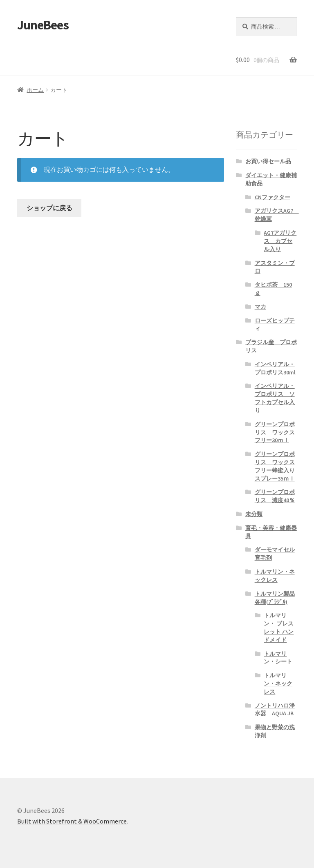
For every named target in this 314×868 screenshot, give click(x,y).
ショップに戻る (49, 208)
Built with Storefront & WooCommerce (72, 821)
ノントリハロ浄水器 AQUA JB (275, 710)
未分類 (254, 514)
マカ (260, 307)
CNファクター (273, 197)
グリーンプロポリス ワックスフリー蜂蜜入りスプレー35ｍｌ (275, 466)
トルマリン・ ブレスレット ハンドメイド (279, 627)
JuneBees (43, 25)
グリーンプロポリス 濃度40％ (275, 496)
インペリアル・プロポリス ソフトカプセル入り (275, 398)
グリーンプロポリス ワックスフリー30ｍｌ (275, 432)
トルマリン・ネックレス (275, 576)
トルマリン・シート (278, 658)
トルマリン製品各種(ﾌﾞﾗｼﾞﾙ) (275, 598)
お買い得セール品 (268, 161)
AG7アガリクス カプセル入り (280, 241)
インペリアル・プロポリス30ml (275, 368)
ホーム (35, 90)
